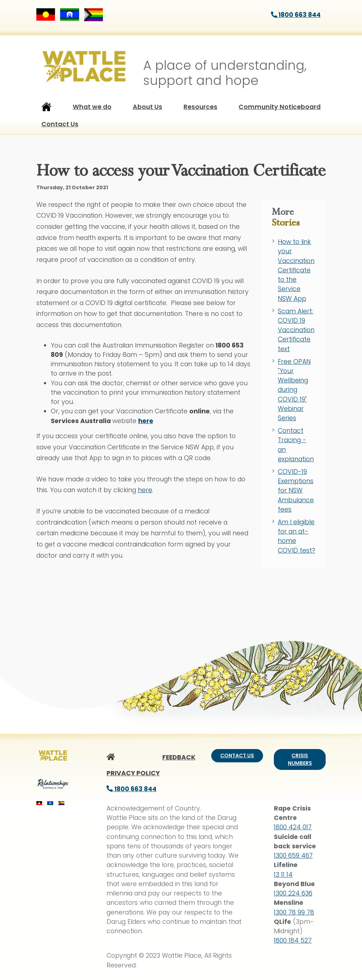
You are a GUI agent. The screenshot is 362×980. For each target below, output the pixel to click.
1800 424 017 (293, 827)
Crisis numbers (300, 759)
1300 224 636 (293, 893)
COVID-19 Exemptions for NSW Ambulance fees (296, 491)
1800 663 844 (296, 15)
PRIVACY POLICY (133, 773)
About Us (148, 107)
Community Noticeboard (280, 107)
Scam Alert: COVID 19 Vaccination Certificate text (296, 330)
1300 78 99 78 (294, 912)
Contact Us (60, 124)
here (145, 490)
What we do (92, 107)
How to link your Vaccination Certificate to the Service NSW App (296, 270)
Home (46, 108)
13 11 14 (283, 875)
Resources (200, 107)
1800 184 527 (293, 940)
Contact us (237, 756)
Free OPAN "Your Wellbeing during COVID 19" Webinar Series (294, 390)
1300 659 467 (293, 856)
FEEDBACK (179, 757)
